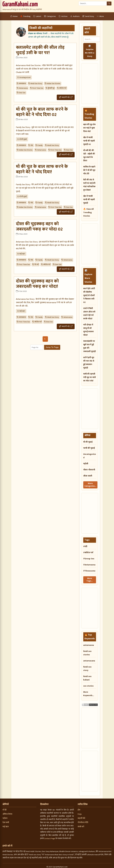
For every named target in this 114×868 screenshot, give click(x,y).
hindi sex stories (87, 651)
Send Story (88, 16)
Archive (63, 16)
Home (14, 16)
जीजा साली (88, 476)
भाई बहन (6, 825)
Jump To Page (52, 347)
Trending (25, 16)
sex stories (88, 684)
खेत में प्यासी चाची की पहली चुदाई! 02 (89, 141)
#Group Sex (89, 558)
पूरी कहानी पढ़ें (66, 97)
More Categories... (90, 484)
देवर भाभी (6, 821)
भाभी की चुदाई (89, 448)
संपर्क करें (81, 825)
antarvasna (89, 644)
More (100, 16)
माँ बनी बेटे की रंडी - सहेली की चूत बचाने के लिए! (89, 156)
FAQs (80, 812)
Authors (75, 16)
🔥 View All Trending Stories (88, 213)
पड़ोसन (5, 817)
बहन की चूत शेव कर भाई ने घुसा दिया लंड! (89, 128)
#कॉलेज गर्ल (88, 552)
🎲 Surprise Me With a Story (90, 51)
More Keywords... (89, 692)
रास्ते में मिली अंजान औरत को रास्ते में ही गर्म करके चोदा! (89, 314)
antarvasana (89, 659)
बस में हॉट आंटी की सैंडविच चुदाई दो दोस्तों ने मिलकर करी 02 (89, 295)
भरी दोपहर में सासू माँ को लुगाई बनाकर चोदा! (88, 330)
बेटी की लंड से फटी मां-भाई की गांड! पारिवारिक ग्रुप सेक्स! (89, 185)
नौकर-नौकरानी (89, 470)
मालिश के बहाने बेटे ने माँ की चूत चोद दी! (89, 170)
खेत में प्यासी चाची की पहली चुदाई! (89, 200)
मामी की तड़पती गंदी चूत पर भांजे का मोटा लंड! (90, 377)
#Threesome (89, 570)
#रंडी (85, 546)
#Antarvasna (89, 564)
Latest (37, 16)
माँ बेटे (5, 808)
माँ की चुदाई (88, 442)
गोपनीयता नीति (83, 821)
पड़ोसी (86, 464)
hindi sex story (87, 667)
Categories (50, 16)
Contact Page (50, 837)
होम (79, 808)
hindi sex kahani (87, 676)
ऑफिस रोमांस (7, 812)
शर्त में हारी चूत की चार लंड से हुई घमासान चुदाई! (89, 363)
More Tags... (90, 578)
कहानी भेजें (81, 817)
